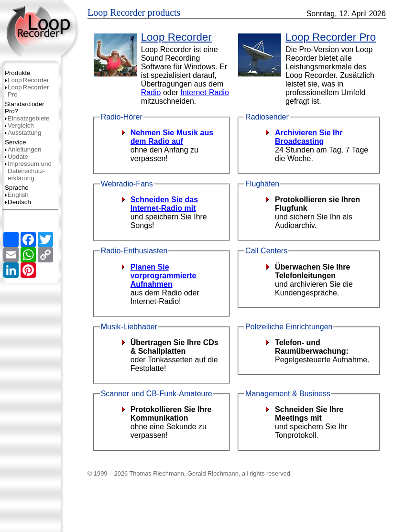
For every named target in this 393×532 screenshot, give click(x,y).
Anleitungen (23, 149)
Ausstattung (23, 133)
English (17, 195)
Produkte (17, 73)
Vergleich (19, 125)
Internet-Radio (204, 92)
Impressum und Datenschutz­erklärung (28, 171)
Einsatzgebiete (27, 118)
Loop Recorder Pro (331, 37)
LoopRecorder (27, 80)
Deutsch (18, 202)
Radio (151, 92)
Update (16, 157)
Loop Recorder (176, 37)
